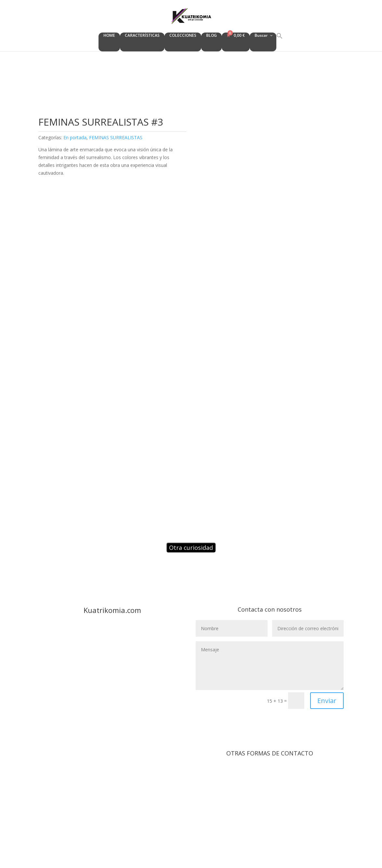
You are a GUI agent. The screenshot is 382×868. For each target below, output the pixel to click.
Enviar (327, 701)
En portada (75, 137)
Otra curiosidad (191, 548)
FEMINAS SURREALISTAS (116, 137)
